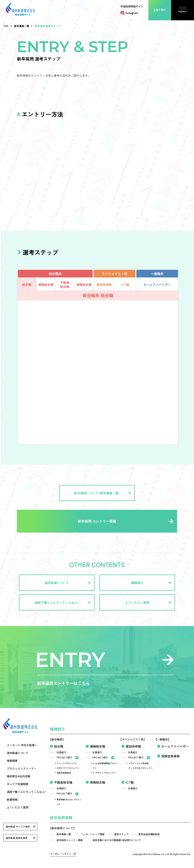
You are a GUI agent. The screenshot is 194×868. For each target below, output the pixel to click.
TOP (6, 26)
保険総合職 (98, 782)
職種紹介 (57, 729)
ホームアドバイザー (175, 746)
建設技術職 (133, 746)
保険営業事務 (171, 756)
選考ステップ (121, 834)
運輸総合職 (98, 746)
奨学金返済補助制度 (149, 834)
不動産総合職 (63, 782)
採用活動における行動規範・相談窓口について (117, 840)
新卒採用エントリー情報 (70, 840)
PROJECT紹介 (64, 757)
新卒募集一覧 (22, 26)
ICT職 (130, 782)
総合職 (59, 746)
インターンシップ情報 (93, 834)
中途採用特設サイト (132, 6)
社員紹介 (61, 752)
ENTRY (160, 10)
